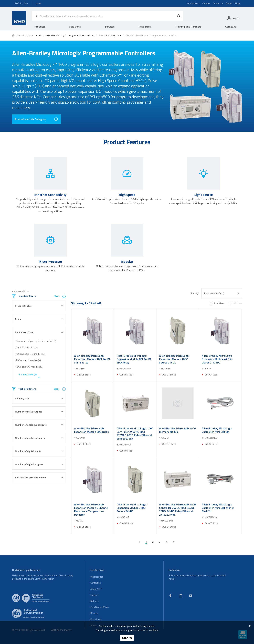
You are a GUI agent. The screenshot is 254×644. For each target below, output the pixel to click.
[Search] (179, 16)
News (229, 3)
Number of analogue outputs (39, 425)
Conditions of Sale (100, 607)
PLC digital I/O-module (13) (29, 367)
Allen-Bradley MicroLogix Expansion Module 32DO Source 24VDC (132, 508)
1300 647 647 (21, 3)
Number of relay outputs (39, 412)
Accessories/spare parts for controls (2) (36, 341)
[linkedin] (181, 596)
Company (231, 27)
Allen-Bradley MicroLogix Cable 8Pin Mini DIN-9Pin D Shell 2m (218, 508)
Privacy (94, 613)
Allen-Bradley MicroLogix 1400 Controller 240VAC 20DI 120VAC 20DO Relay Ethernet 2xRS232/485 (135, 433)
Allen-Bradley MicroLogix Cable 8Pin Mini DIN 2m (217, 430)
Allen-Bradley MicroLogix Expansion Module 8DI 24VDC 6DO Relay (134, 359)
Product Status (39, 306)
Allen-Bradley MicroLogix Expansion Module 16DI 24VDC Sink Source (92, 359)
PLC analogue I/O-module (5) (30, 354)
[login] (233, 18)
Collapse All (21, 291)
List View (235, 303)
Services (110, 27)
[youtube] (191, 596)
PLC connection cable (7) (28, 360)
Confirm (127, 638)
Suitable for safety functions (39, 477)
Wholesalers (193, 3)
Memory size (39, 398)
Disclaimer (96, 619)
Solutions (75, 27)
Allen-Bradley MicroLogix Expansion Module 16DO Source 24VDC (174, 359)
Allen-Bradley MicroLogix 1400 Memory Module (177, 430)
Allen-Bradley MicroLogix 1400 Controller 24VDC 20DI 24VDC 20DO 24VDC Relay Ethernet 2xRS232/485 (177, 509)
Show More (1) (27, 374)
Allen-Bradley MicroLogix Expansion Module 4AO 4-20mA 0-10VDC (217, 359)
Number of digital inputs (39, 451)
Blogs (238, 3)
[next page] (173, 542)
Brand (39, 319)
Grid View (217, 303)
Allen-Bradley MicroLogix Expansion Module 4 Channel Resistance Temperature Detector (91, 509)
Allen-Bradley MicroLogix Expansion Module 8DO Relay (92, 430)
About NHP (96, 589)
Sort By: (195, 293)
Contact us (218, 3)
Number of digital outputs (39, 464)
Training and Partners (188, 27)
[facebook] (170, 596)
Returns (94, 601)
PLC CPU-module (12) (27, 347)
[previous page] (139, 542)
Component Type (39, 332)
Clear (60, 296)
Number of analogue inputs (39, 438)
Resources (145, 27)
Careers (206, 3)
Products (40, 27)
